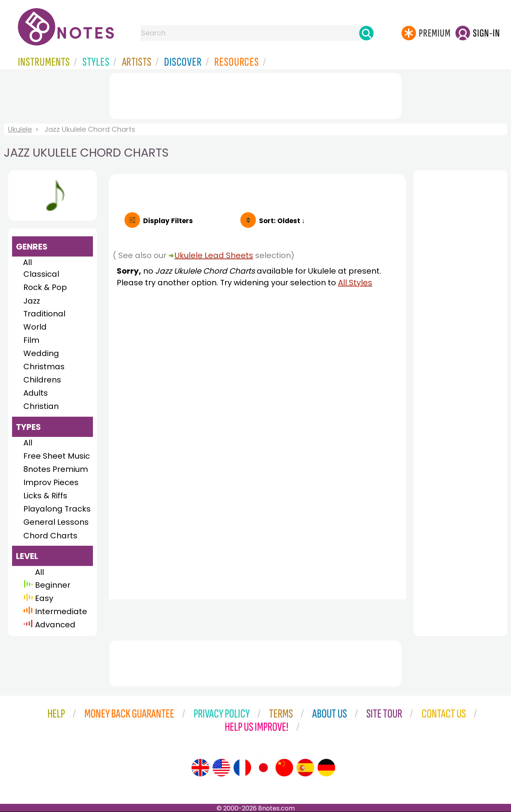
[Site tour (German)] (326, 768)
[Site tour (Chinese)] (284, 768)
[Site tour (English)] (200, 768)
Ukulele (20, 129)
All (27, 262)
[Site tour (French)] (242, 768)
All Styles (355, 283)
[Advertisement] (255, 94)
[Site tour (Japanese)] (263, 768)
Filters (168, 221)
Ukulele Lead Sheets (214, 255)
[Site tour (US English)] (221, 768)
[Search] (366, 33)
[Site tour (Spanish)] (305, 768)
